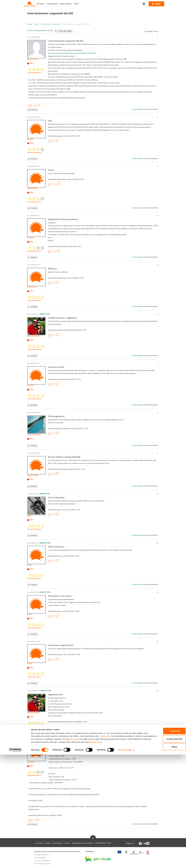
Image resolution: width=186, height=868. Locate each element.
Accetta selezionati (166, 852)
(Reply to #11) (45, 592)
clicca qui (97, 853)
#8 (158, 413)
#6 (158, 314)
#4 (158, 216)
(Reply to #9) (45, 494)
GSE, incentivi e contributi (50, 24)
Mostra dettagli (125, 863)
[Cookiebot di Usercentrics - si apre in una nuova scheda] (15, 863)
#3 (158, 166)
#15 (157, 740)
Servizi (76, 4)
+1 (30, 105)
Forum (36, 24)
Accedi (29, 30)
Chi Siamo (40, 4)
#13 (157, 641)
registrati (36, 30)
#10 (157, 494)
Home (30, 24)
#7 (158, 363)
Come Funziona (66, 4)
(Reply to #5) (45, 314)
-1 (39, 105)
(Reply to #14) (46, 691)
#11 (157, 543)
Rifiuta (166, 860)
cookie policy (110, 850)
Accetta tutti (166, 844)
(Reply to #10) (45, 543)
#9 (158, 453)
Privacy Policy (129, 856)
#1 (158, 37)
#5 (158, 265)
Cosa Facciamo (52, 4)
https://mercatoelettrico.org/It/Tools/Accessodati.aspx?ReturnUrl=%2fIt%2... (73, 53)
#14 (157, 691)
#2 (158, 117)
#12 (157, 592)
